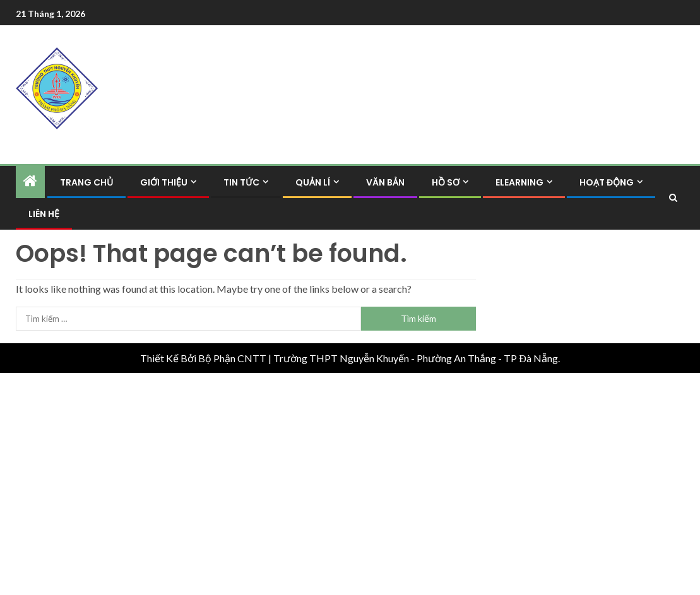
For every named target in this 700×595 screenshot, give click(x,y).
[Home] (30, 181)
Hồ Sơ (446, 182)
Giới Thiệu (164, 182)
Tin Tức (241, 182)
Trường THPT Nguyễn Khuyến (341, 358)
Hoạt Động (607, 182)
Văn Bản (385, 182)
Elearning (519, 182)
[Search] (673, 198)
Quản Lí (313, 182)
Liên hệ (44, 214)
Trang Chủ (86, 182)
